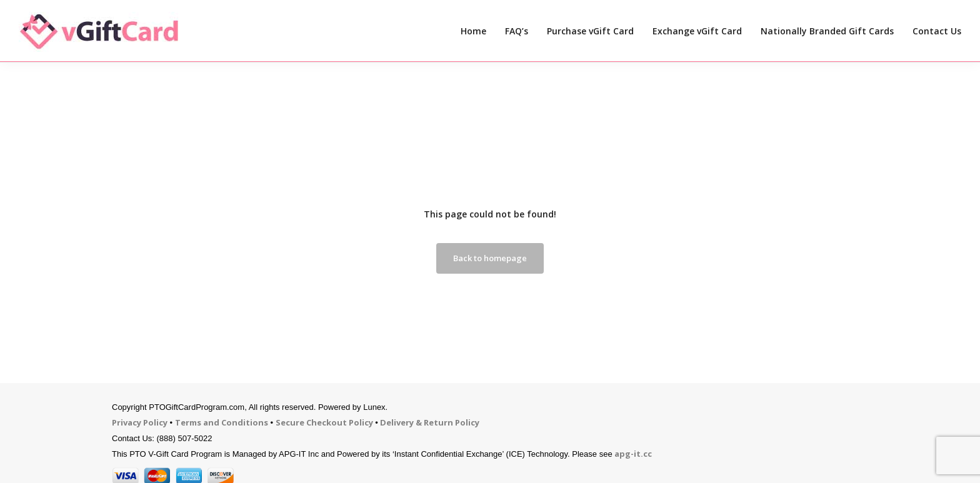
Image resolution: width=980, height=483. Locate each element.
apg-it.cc (633, 454)
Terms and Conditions (222, 422)
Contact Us (937, 31)
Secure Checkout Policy (324, 422)
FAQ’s (517, 31)
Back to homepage (490, 258)
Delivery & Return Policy (430, 422)
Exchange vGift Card (697, 31)
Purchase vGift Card (590, 31)
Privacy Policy (140, 422)
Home (473, 31)
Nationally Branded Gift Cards (827, 31)
